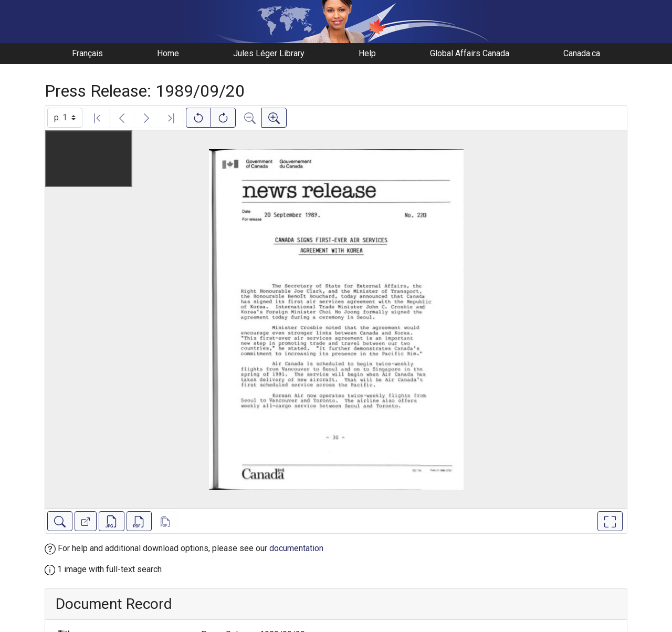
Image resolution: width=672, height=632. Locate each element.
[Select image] (65, 118)
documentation (296, 548)
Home (168, 53)
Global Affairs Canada (470, 53)
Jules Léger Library (269, 53)
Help (367, 53)
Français (87, 53)
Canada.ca (582, 53)
